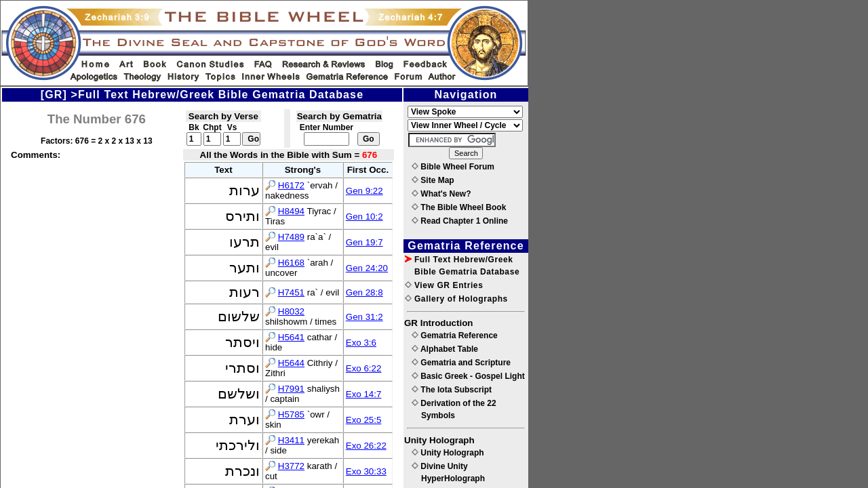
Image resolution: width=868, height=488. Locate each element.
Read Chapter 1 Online (460, 221)
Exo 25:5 (364, 420)
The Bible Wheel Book (459, 207)
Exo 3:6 (361, 343)
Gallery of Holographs (456, 299)
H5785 (291, 414)
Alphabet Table (445, 349)
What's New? (441, 194)
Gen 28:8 (364, 292)
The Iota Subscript (452, 390)
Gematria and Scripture (461, 363)
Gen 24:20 (367, 268)
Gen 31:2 (364, 317)
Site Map (433, 180)
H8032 (291, 311)
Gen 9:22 (364, 191)
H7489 (291, 237)
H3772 (291, 466)
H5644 (291, 363)
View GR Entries (444, 285)
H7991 (291, 389)
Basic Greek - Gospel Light (468, 376)
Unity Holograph (448, 453)
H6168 (291, 263)
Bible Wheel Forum (453, 167)
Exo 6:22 (364, 368)
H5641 (291, 337)
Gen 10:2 (364, 217)
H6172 (291, 185)
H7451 (291, 292)
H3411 (291, 440)
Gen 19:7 (364, 242)
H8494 (291, 211)
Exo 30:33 (366, 471)
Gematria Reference (455, 335)
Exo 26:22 (366, 446)
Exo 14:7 (364, 394)
